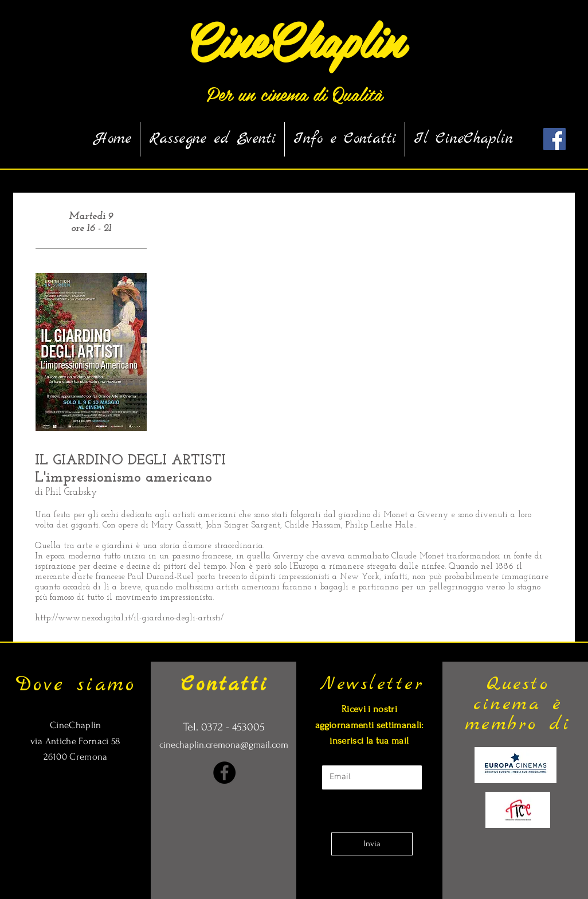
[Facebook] (224, 773)
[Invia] (372, 844)
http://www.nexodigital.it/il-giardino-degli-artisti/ (129, 618)
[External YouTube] (362, 322)
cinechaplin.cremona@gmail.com (224, 744)
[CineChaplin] (294, 39)
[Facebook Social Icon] (554, 139)
